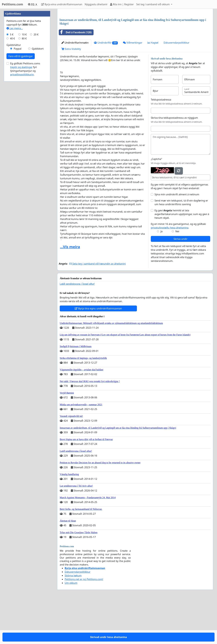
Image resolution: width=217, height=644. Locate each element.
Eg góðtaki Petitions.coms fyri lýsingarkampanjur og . (25, 161)
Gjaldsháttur (14, 137)
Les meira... (15, 121)
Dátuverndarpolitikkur (176, 86)
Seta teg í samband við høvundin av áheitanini (98, 307)
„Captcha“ (156, 202)
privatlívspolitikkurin (22, 167)
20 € (36, 127)
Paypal (18, 141)
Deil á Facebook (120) (75, 75)
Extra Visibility (71, 92)
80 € (24, 131)
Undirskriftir (106, 86)
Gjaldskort (38, 141)
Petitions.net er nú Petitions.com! (84, 622)
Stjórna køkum (73, 619)
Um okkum (71, 626)
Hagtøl (153, 86)
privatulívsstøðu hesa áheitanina (170, 271)
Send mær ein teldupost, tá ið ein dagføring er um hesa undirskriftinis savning (181, 246)
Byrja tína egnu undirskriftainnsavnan (98, 352)
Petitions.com (12, 4)
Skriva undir (181, 282)
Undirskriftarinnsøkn (75, 86)
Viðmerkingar (133, 86)
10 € (24, 127)
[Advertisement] (135, 35)
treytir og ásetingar (21, 159)
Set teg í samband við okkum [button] (153, 4)
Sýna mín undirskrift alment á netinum (177, 237)
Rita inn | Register (122, 4)
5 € (12, 127)
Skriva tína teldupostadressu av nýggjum (174, 161)
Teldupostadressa (161, 143)
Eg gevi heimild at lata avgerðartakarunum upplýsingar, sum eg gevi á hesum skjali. (182, 257)
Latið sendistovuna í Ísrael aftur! (77, 327)
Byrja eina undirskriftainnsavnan (62, 4)
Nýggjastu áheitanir (96, 4)
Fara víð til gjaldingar (21, 149)
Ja (162, 274)
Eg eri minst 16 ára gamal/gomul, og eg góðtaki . (178, 269)
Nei (177, 274)
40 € (13, 131)
